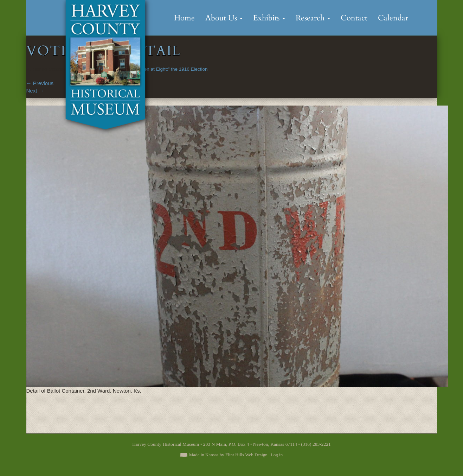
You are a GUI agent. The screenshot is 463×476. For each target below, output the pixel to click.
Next (35, 91)
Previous (40, 83)
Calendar (393, 18)
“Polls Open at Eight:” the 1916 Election (166, 69)
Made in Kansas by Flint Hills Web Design (228, 455)
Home (184, 18)
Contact (354, 18)
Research (313, 18)
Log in (277, 455)
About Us (224, 18)
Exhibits (269, 18)
